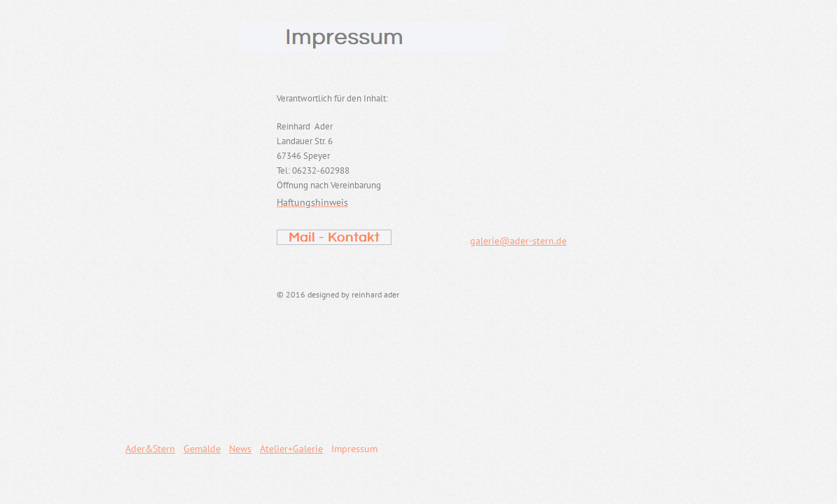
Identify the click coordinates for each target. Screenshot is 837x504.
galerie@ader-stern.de (518, 241)
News (240, 449)
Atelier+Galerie (291, 449)
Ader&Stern (150, 449)
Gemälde (202, 449)
